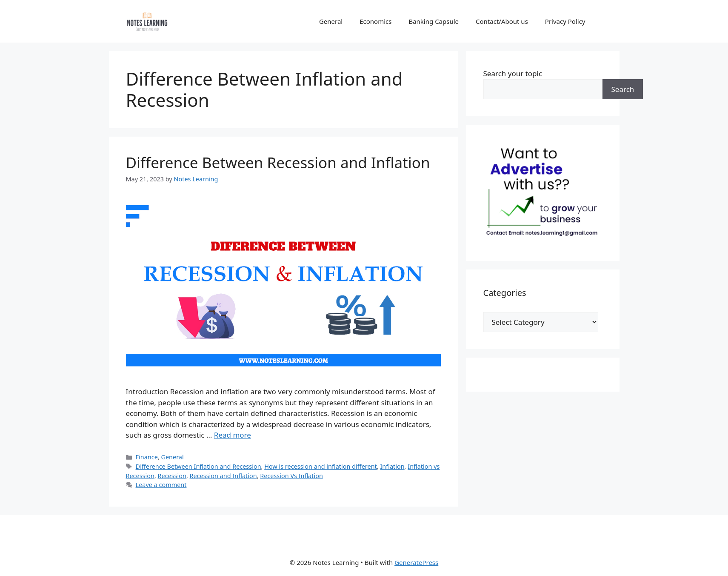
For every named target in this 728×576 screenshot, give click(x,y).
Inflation (392, 466)
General (331, 21)
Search (623, 89)
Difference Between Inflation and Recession (198, 466)
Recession (172, 476)
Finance (147, 457)
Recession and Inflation (223, 476)
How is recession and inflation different (321, 466)
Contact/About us (502, 21)
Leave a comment (161, 485)
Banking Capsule (434, 21)
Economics (375, 21)
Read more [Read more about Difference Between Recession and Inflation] (233, 435)
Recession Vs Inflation (291, 476)
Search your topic (513, 73)
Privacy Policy (565, 21)
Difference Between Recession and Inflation (278, 162)
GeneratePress (416, 562)
